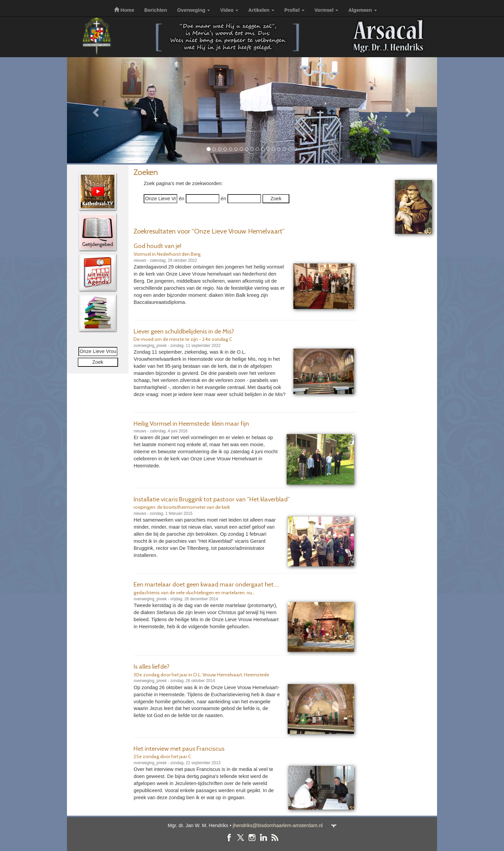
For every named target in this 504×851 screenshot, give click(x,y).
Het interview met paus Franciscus (179, 749)
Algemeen (362, 10)
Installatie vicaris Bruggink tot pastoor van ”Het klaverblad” (212, 499)
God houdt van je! (157, 246)
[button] (95, 110)
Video (229, 10)
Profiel (294, 10)
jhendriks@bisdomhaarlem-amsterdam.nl (278, 825)
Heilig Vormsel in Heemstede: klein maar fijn (191, 423)
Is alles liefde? (152, 666)
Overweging (193, 10)
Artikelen (261, 10)
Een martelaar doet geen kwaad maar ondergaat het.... (206, 584)
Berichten (156, 10)
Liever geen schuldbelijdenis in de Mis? (184, 331)
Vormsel (327, 10)
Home (124, 10)
